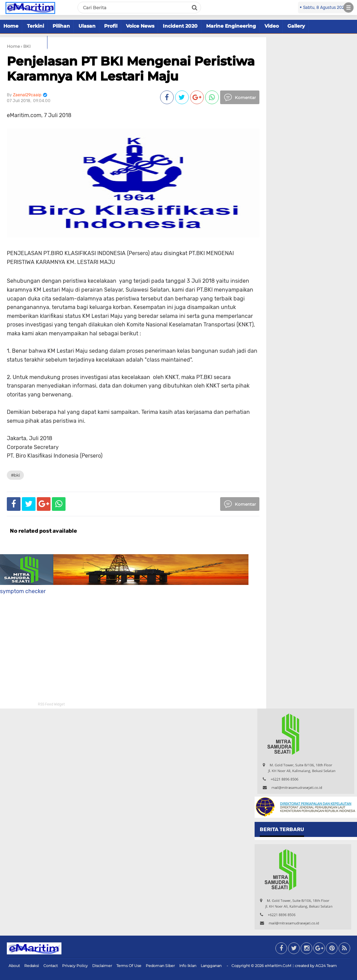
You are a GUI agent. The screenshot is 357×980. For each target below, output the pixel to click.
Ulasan (87, 26)
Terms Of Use (129, 966)
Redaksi (32, 966)
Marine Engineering (231, 26)
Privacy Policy (75, 966)
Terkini (35, 26)
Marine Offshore (24, 42)
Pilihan (61, 26)
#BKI (15, 475)
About (14, 966)
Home (11, 26)
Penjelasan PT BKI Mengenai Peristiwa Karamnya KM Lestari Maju (131, 68)
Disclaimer (102, 966)
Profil (111, 26)
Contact (51, 966)
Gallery (296, 26)
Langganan (211, 966)
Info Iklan (188, 966)
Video (272, 26)
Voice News (140, 26)
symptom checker (23, 591)
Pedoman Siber (160, 966)
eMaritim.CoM (278, 966)
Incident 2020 (180, 26)
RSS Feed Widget (51, 704)
